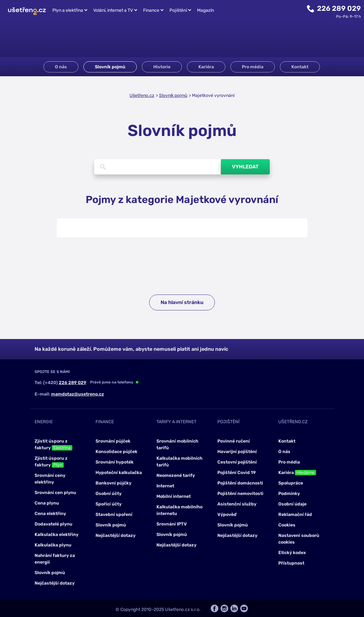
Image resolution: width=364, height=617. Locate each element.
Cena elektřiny (50, 514)
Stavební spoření (114, 515)
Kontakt (300, 67)
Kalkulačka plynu (53, 545)
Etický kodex (292, 553)
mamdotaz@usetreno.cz (78, 394)
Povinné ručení (234, 441)
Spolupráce (291, 483)
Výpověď (227, 515)
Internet (165, 486)
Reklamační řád (295, 515)
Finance (151, 10)
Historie (162, 67)
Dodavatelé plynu (53, 524)
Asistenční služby (237, 504)
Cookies (287, 525)
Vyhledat (245, 167)
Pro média (253, 67)
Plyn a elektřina (68, 10)
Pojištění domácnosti (240, 483)
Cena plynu (47, 503)
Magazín (205, 10)
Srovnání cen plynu (55, 493)
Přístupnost (291, 563)
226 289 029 (339, 8)
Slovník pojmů (110, 67)
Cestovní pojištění (237, 462)
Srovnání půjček (113, 441)
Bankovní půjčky (113, 483)
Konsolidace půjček (116, 452)
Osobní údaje (292, 504)
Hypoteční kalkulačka (119, 473)
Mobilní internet (174, 496)
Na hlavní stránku (182, 302)
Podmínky (289, 494)
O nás (61, 67)
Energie (44, 422)
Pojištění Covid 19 (237, 473)
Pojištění (178, 10)
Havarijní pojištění (237, 452)
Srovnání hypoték (115, 462)
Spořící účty (109, 504)
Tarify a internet (176, 422)
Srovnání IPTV (172, 524)
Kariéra (206, 67)
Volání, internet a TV (113, 10)
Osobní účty (109, 494)
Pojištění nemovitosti (240, 494)
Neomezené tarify (176, 475)
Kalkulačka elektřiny (56, 535)
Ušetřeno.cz (142, 95)
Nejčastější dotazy (55, 583)
